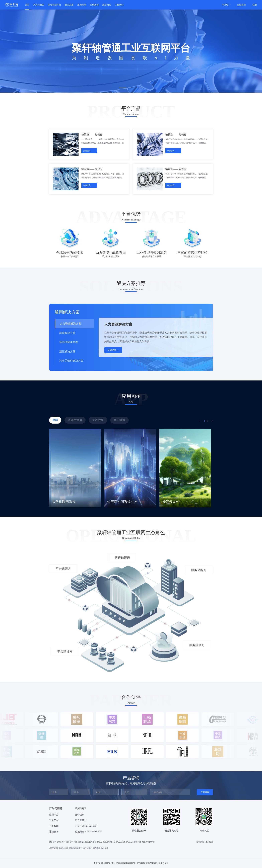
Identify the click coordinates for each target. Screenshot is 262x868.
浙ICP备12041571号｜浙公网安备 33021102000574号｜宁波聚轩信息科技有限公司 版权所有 (131, 863)
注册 (255, 5)
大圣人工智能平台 (134, 842)
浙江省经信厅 (75, 848)
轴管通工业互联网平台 (87, 842)
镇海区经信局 (99, 848)
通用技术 (54, 832)
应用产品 (54, 815)
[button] (122, 88)
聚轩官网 (53, 842)
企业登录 (241, 5)
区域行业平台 (54, 5)
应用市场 (82, 5)
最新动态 (107, 5)
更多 (107, 848)
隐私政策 (200, 842)
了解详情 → (113, 350)
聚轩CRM (61, 842)
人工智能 (54, 826)
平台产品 (54, 820)
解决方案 (69, 5)
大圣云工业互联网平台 (106, 842)
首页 (27, 5)
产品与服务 (39, 5)
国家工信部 (64, 848)
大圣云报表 (121, 842)
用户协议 (209, 842)
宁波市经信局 (87, 848)
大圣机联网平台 (148, 842)
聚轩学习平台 (72, 842)
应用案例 (94, 5)
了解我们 (119, 5)
